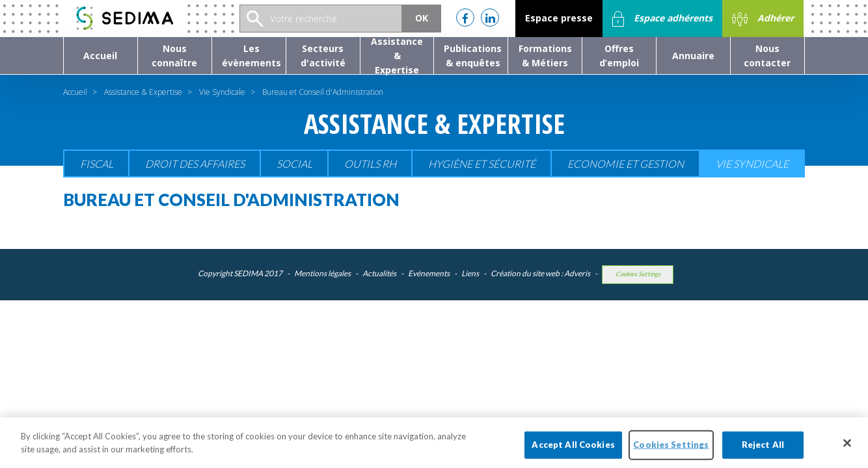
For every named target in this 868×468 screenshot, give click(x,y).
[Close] (847, 450)
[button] (175, 56)
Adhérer (763, 19)
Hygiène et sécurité (482, 163)
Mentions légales (322, 273)
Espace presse (559, 18)
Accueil (75, 92)
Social (294, 163)
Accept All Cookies (573, 452)
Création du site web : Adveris (540, 273)
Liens (470, 273)
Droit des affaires (195, 163)
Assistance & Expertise (143, 92)
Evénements (429, 273)
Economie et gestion (626, 163)
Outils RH (370, 163)
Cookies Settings (638, 274)
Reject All (763, 452)
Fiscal (97, 163)
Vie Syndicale (222, 92)
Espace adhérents (662, 19)
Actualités (379, 273)
